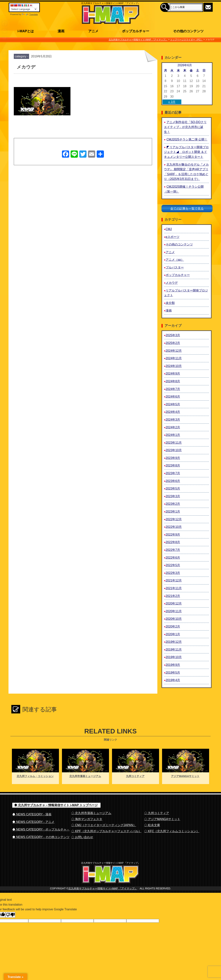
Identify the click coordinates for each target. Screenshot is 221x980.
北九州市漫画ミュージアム (85, 776)
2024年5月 (173, 404)
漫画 (169, 310)
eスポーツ (173, 237)
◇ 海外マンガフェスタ (87, 819)
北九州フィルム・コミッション (35, 776)
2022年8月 (173, 542)
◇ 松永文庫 (152, 825)
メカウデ (172, 283)
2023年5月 (173, 488)
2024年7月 (173, 389)
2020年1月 (173, 634)
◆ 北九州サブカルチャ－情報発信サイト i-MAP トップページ (56, 805)
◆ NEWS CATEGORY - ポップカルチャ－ (41, 829)
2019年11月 (174, 650)
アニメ (170, 252)
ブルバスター (175, 267)
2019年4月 (173, 680)
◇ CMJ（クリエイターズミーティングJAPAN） (104, 825)
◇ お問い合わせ (82, 837)
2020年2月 (173, 626)
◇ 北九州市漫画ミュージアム (91, 813)
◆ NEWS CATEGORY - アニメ (33, 822)
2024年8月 (173, 381)
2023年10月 (174, 450)
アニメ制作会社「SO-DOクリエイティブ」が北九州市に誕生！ (185, 127)
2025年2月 (173, 343)
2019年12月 (174, 642)
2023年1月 (173, 512)
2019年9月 (173, 665)
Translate (30, 14)
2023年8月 (173, 465)
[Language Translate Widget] (24, 9)
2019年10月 (174, 657)
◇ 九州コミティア (157, 813)
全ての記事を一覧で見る (187, 209)
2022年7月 (173, 550)
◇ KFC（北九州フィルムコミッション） (172, 831)
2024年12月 (174, 351)
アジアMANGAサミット (185, 776)
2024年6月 (173, 397)
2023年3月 (173, 496)
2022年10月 (174, 527)
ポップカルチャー (178, 275)
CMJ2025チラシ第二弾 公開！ (187, 139)
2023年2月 (173, 504)
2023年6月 (173, 481)
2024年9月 (173, 374)
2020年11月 (174, 611)
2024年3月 (173, 420)
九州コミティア (135, 776)
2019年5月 (173, 673)
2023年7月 (173, 473)
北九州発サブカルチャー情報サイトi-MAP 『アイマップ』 (103, 896)
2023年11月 (174, 443)
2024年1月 (173, 435)
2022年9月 (173, 535)
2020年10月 (174, 619)
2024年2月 (173, 427)
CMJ (169, 229)
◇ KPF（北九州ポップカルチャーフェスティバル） (106, 831)
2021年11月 (174, 588)
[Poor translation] (10, 923)
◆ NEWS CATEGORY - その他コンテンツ (41, 837)
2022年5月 (173, 565)
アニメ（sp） (175, 260)
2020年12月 (174, 603)
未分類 (170, 303)
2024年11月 (174, 358)
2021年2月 (173, 596)
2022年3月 (173, 573)
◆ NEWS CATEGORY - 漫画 (32, 814)
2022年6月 (173, 558)
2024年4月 (173, 412)
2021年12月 (174, 580)
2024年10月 (174, 366)
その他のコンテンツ (179, 244)
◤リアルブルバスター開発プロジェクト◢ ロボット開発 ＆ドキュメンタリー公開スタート (186, 152)
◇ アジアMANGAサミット (162, 819)
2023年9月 (173, 458)
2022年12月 (174, 519)
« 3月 (172, 102)
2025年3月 (173, 335)
